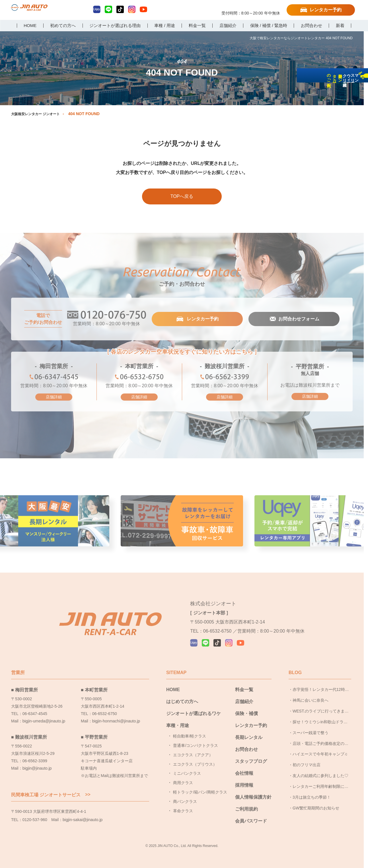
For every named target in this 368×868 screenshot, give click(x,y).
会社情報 (244, 767)
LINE (108, 9)
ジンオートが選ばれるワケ (194, 707)
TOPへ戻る (182, 197)
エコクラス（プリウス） (195, 758)
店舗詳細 (54, 397)
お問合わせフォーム (298, 319)
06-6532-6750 (139, 378)
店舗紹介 (244, 695)
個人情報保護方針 (253, 791)
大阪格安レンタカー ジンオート (40, 114)
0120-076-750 (251, 8)
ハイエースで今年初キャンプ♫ (320, 747)
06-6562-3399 (225, 378)
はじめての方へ (182, 695)
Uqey (97, 9)
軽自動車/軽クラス (190, 730)
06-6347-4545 (54, 378)
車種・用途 (178, 719)
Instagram (132, 9)
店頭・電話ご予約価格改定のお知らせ (320, 738)
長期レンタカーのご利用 (360, 120)
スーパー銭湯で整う (311, 726)
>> (88, 788)
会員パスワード (251, 814)
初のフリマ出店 (307, 758)
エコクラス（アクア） (193, 748)
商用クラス (183, 776)
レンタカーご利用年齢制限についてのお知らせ (320, 782)
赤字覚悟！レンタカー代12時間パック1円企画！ (321, 685)
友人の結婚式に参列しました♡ (320, 769)
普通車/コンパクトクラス (196, 739)
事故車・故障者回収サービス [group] (182, 523)
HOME (173, 683)
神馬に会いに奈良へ (311, 694)
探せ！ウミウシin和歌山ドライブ (320, 717)
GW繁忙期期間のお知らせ (316, 801)
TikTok (120, 9)
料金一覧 (244, 683)
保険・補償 (246, 707)
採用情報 (244, 779)
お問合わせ (246, 743)
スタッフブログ (251, 755)
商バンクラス (185, 795)
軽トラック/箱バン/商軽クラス (200, 786)
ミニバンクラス (187, 767)
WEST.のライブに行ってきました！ (321, 706)
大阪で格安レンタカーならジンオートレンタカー (40, 11)
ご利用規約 (246, 802)
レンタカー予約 (326, 10)
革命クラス (183, 804)
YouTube (143, 9)
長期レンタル (249, 731)
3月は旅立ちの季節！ (312, 791)
